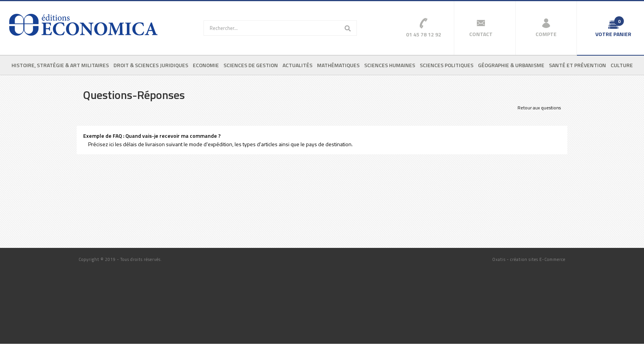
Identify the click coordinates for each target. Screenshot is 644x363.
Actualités (297, 65)
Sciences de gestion (251, 65)
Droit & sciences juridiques (151, 65)
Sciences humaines (390, 65)
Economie (206, 65)
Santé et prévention (577, 65)
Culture (622, 65)
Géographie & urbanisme (511, 65)
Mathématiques (338, 65)
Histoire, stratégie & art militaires (60, 65)
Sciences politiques (447, 65)
